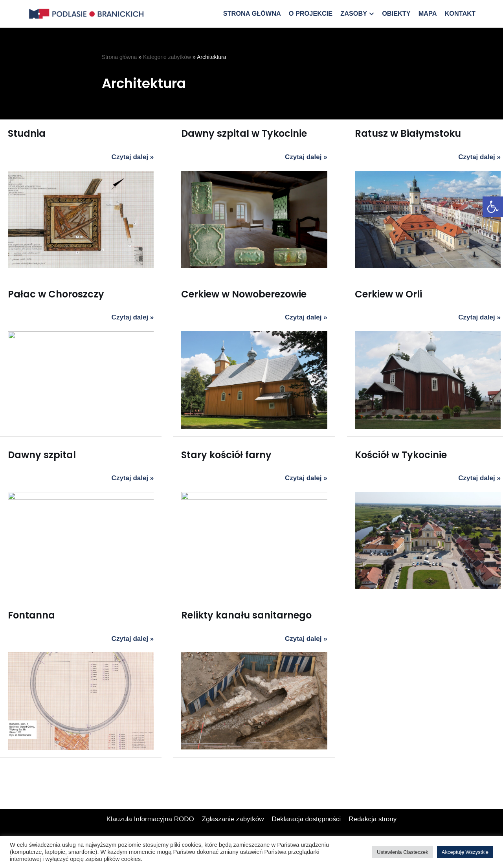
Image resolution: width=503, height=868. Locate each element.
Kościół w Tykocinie (401, 455)
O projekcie (311, 13)
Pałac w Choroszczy (56, 294)
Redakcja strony (373, 835)
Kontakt (460, 13)
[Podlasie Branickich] (88, 14)
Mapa (428, 13)
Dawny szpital (42, 455)
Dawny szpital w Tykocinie (244, 133)
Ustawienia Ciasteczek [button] (403, 852)
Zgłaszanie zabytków (233, 835)
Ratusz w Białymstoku (408, 133)
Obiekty (396, 13)
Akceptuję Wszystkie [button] (465, 852)
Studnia (27, 133)
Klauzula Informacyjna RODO (150, 835)
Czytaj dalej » (133, 157)
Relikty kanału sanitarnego (219, 539)
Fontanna (31, 615)
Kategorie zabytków (167, 57)
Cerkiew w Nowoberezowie (244, 294)
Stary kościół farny (226, 455)
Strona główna (252, 13)
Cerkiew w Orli (388, 294)
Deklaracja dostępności (307, 835)
